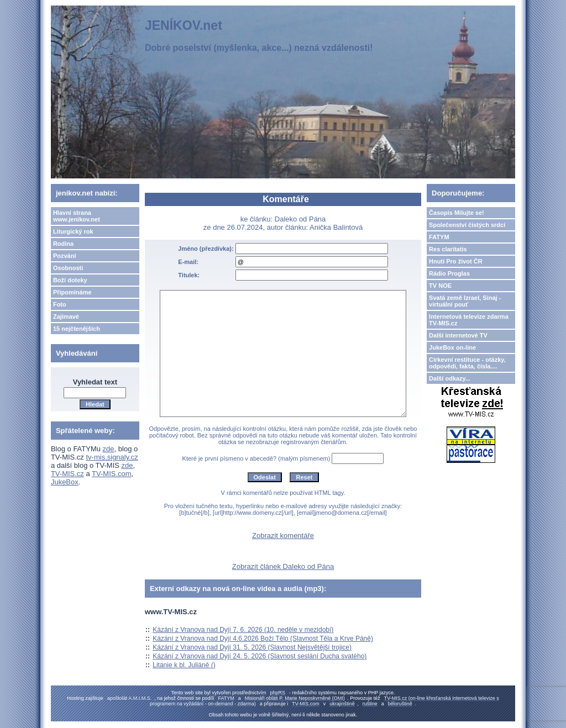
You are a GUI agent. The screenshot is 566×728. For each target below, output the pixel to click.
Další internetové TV (458, 335)
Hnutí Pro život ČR (456, 261)
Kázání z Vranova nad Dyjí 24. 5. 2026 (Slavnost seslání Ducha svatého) (260, 656)
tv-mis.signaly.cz (112, 457)
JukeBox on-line (452, 347)
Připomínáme (72, 292)
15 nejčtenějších (77, 329)
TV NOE (440, 286)
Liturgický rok (73, 231)
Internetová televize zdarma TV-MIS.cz (469, 320)
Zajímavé (66, 316)
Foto (60, 304)
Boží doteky (70, 280)
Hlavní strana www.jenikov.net (77, 216)
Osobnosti (68, 268)
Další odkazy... (450, 378)
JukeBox (65, 482)
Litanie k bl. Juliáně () (184, 665)
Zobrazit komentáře (283, 536)
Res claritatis (448, 249)
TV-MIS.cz (67, 474)
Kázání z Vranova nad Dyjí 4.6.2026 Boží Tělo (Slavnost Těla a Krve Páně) (263, 639)
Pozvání (65, 256)
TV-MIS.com (112, 474)
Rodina (63, 244)
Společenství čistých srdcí (467, 225)
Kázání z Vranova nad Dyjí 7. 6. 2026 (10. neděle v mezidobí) (243, 630)
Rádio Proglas (449, 273)
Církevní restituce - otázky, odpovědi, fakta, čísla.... (467, 363)
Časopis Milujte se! (457, 213)
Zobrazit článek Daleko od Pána (283, 566)
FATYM (439, 237)
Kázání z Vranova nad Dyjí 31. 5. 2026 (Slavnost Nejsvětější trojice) (252, 647)
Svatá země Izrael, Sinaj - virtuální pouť (465, 301)
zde (109, 449)
